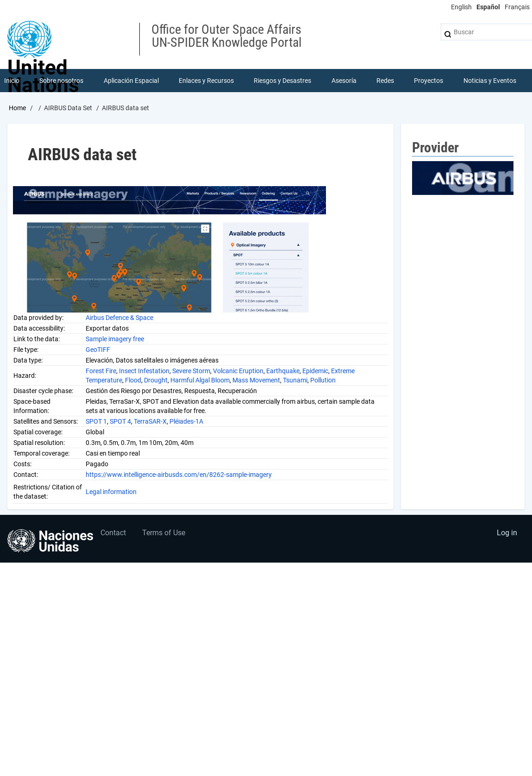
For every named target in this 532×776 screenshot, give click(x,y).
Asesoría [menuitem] (344, 81)
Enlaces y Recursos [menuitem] (206, 81)
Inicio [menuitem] (12, 81)
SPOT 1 (96, 421)
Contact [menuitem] (113, 533)
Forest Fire (101, 371)
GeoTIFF (98, 350)
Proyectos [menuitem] (429, 81)
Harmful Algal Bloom (200, 380)
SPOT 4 (120, 421)
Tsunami (295, 380)
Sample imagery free (115, 339)
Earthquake (283, 371)
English (461, 7)
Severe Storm (191, 371)
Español (488, 7)
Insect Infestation (144, 371)
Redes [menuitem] (385, 81)
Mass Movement (256, 380)
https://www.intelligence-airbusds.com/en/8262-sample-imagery (179, 475)
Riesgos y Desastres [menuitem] (282, 81)
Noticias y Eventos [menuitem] (490, 81)
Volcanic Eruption (238, 371)
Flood (133, 380)
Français (517, 7)
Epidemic (315, 371)
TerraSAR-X (150, 421)
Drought (156, 380)
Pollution (323, 380)
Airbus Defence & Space (119, 318)
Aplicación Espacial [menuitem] (131, 81)
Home (17, 108)
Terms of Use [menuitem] (164, 533)
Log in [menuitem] (507, 533)
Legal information (111, 492)
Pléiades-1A (186, 421)
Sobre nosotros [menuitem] (61, 81)
